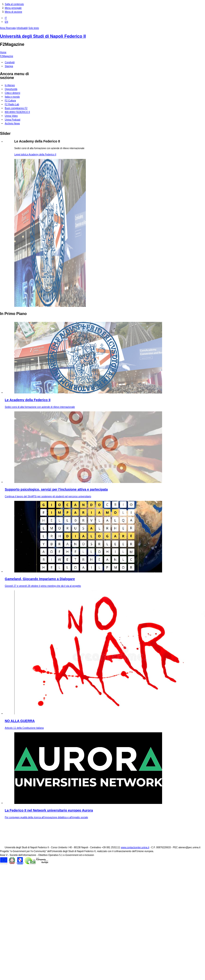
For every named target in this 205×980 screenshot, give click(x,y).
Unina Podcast (13, 120)
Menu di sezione (13, 12)
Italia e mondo (12, 97)
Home (3, 52)
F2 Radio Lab (12, 104)
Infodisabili (22, 28)
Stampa (9, 66)
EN (6, 22)
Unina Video (11, 116)
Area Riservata (8, 28)
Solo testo (34, 28)
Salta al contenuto (14, 4)
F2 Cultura (10, 101)
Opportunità (11, 89)
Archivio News (12, 123)
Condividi (10, 62)
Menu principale (13, 8)
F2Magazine (12, 44)
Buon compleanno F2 (16, 108)
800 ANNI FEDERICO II (17, 112)
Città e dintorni (12, 93)
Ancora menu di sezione (14, 76)
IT (6, 18)
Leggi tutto (35, 155)
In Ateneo (10, 85)
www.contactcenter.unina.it (135, 847)
